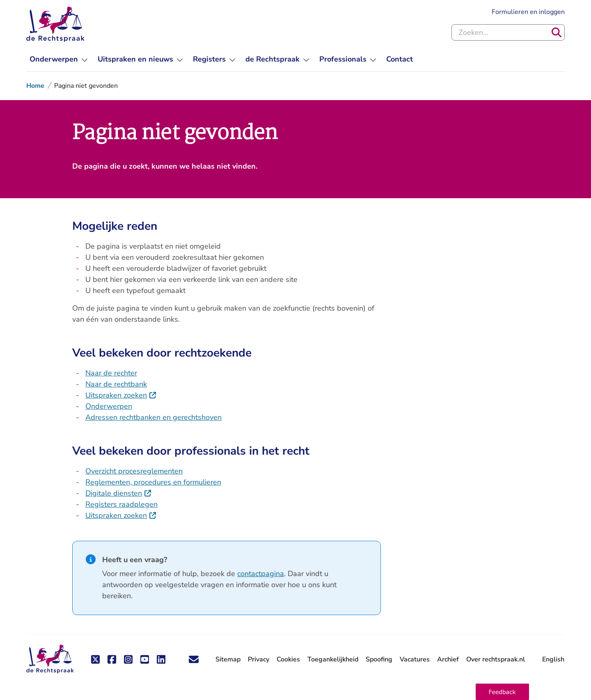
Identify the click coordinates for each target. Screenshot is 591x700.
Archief (448, 659)
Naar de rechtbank (116, 384)
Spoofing (379, 659)
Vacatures (415, 660)
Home (35, 86)
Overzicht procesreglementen (134, 471)
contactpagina (261, 574)
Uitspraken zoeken (121, 395)
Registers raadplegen (121, 504)
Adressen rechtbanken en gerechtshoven (153, 417)
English (553, 659)
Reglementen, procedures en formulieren (153, 482)
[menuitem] (59, 59)
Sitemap (228, 659)
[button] (502, 692)
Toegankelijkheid (333, 659)
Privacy (259, 659)
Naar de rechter (111, 373)
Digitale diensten (119, 493)
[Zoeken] (557, 32)
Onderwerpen (109, 406)
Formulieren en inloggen (528, 12)
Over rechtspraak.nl (496, 659)
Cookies (288, 659)
